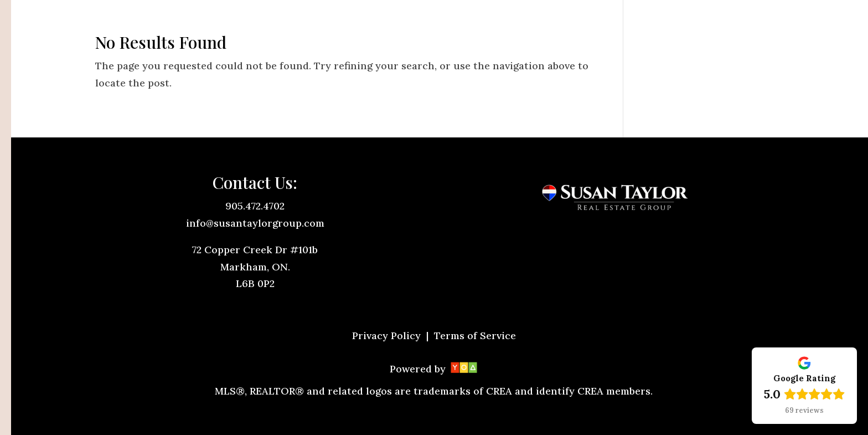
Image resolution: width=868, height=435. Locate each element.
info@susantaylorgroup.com (255, 223)
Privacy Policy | (392, 336)
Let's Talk (739, 23)
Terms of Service (475, 336)
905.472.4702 (255, 206)
